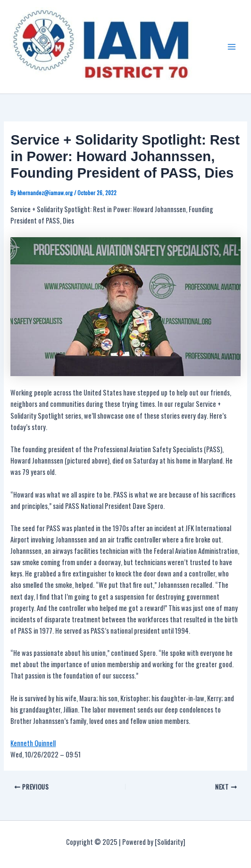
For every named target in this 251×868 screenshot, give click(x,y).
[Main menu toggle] (232, 47)
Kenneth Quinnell (33, 743)
